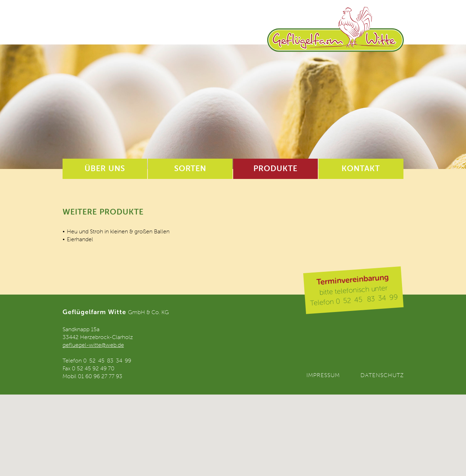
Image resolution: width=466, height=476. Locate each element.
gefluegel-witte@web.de (93, 345)
